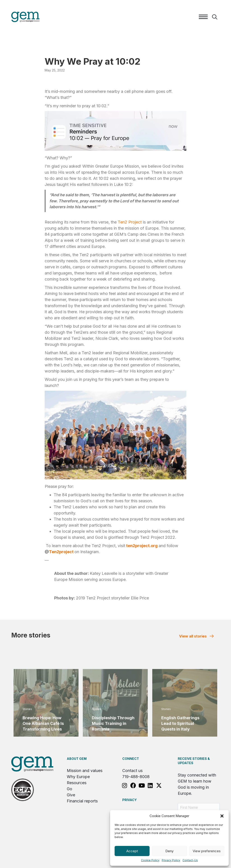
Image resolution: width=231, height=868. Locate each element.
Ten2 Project (130, 222)
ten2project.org (142, 546)
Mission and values (85, 771)
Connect (131, 759)
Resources (77, 783)
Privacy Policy (171, 860)
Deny (169, 851)
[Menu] (203, 17)
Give (71, 795)
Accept (132, 851)
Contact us (132, 771)
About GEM (77, 759)
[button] (222, 816)
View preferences (207, 851)
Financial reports (82, 801)
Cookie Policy (150, 860)
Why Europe (78, 777)
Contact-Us (190, 860)
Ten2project (61, 552)
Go (69, 789)
